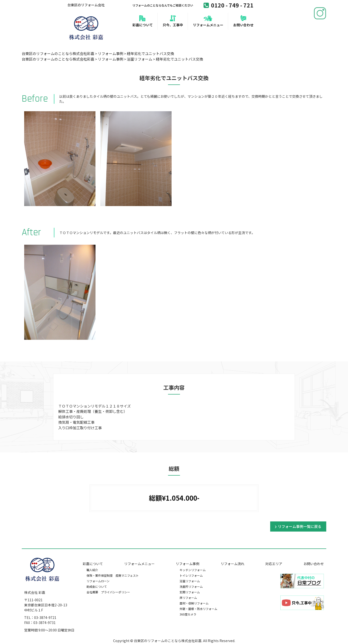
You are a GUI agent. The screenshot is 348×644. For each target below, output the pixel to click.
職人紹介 (92, 570)
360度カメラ (188, 614)
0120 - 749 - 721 (229, 5)
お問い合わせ (243, 25)
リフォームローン (98, 581)
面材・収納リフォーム (194, 603)
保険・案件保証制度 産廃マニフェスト (113, 575)
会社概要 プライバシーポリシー (108, 592)
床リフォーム (188, 598)
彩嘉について (143, 25)
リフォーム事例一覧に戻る (300, 526)
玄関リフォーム (190, 592)
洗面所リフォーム (191, 586)
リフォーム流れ (232, 564)
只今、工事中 (173, 25)
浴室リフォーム (190, 581)
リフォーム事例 (188, 564)
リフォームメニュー (208, 25)
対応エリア (274, 564)
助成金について (97, 586)
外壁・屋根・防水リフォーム (198, 609)
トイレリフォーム (191, 575)
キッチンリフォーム (193, 570)
